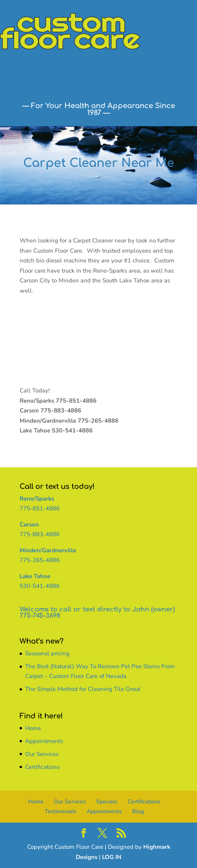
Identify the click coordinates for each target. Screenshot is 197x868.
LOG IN (112, 857)
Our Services (42, 754)
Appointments (44, 741)
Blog (138, 811)
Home (33, 728)
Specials (107, 802)
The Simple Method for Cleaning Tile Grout (83, 689)
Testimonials (61, 811)
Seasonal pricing (47, 653)
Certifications (42, 767)
